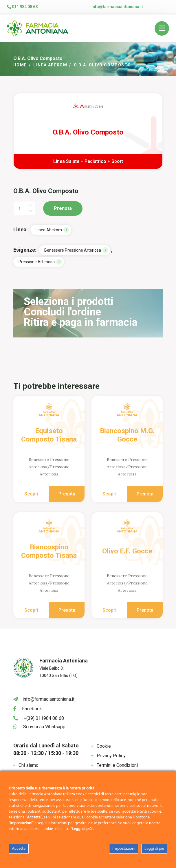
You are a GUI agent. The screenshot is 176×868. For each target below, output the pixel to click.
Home (20, 65)
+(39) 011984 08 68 (44, 718)
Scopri (31, 494)
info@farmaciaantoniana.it (117, 7)
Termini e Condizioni (117, 765)
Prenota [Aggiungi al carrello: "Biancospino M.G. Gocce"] (145, 494)
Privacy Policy (111, 756)
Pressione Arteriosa (37, 262)
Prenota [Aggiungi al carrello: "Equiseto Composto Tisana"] (67, 494)
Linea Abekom (50, 65)
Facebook (32, 709)
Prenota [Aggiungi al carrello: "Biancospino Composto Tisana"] (67, 610)
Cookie (104, 746)
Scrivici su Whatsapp (44, 727)
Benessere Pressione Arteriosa (73, 250)
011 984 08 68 (22, 7)
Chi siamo (29, 765)
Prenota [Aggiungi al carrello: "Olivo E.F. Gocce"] (145, 610)
